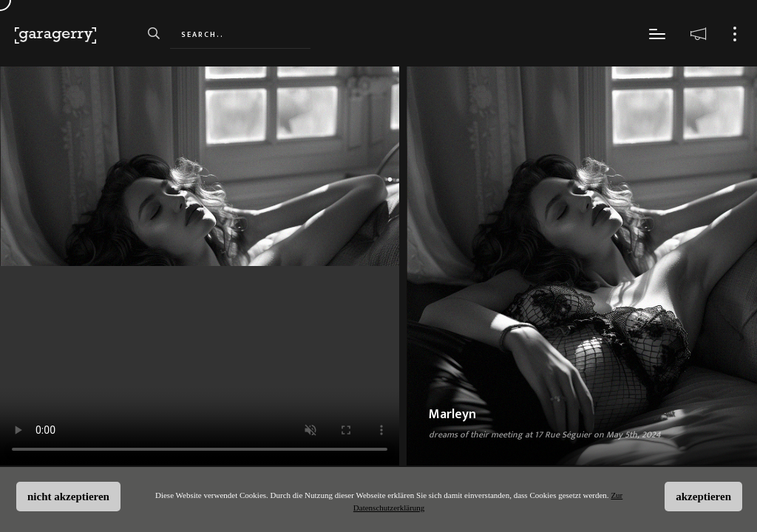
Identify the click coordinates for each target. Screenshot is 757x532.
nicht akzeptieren (68, 497)
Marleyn (452, 415)
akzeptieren (703, 497)
